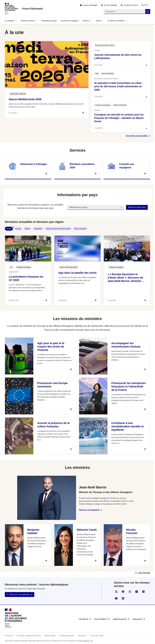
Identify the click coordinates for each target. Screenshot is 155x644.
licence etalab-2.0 (85, 641)
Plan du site (9, 636)
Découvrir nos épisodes (20, 594)
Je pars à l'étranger (90, 5)
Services (86, 21)
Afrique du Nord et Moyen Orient (58, 229)
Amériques (38, 229)
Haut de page (144, 573)
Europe (18, 229)
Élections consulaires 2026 (82, 166)
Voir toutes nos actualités (137, 136)
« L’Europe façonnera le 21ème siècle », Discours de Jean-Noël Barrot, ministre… (126, 278)
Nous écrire (82, 636)
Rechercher (148, 11)
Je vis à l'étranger (110, 5)
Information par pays (49, 21)
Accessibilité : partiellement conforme (29, 636)
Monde (9, 229)
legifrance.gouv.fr (120, 619)
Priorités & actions (28, 21)
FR (146, 5)
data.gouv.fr (138, 619)
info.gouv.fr (84, 619)
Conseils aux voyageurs (70, 21)
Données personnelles (67, 636)
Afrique (27, 229)
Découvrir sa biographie (89, 510)
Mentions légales (50, 636)
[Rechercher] (124, 11)
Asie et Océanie (80, 229)
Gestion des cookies (97, 636)
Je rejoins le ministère (116, 21)
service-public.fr (101, 619)
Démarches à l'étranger (34, 164)
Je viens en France (131, 5)
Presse (98, 21)
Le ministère (9, 21)
